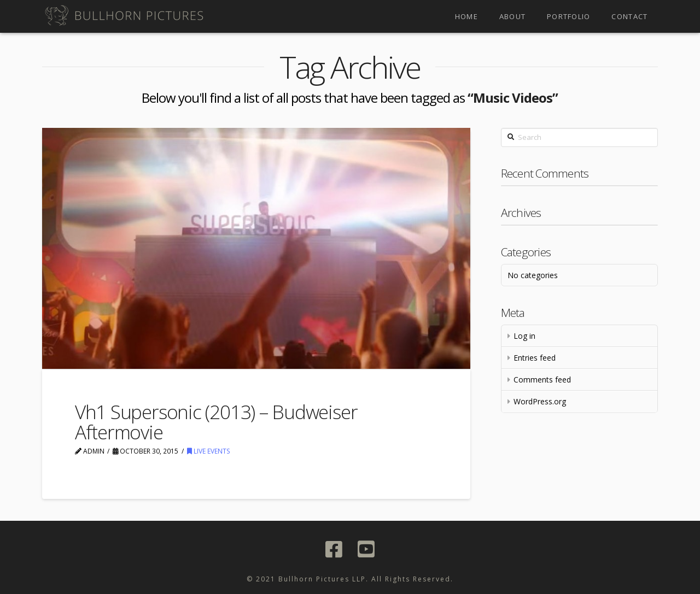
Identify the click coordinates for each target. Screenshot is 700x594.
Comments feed (542, 380)
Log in (524, 336)
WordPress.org (540, 401)
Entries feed (535, 358)
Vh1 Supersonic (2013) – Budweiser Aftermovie (216, 422)
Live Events (209, 451)
